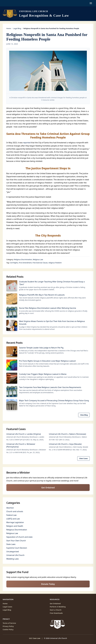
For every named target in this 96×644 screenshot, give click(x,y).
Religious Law (38, 259)
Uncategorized (13, 552)
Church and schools (15, 511)
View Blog (84, 415)
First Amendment (25, 263)
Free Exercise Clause (40, 263)
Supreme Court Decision (17, 548)
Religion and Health (15, 526)
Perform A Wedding (58, 607)
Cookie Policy (8, 629)
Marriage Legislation (15, 522)
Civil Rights (14, 263)
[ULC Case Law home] (36, 14)
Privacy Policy (8, 626)
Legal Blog (17, 28)
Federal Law (11, 515)
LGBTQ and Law (13, 519)
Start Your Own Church (16, 541)
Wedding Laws (13, 559)
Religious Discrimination (23, 259)
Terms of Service (9, 623)
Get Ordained (48, 488)
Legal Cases (7, 607)
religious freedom (55, 263)
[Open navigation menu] (91, 3)
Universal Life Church (15, 555)
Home (9, 28)
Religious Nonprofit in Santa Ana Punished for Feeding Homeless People (47, 37)
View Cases (83, 458)
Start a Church (56, 610)
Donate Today (48, 584)
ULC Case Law (35, 638)
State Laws (11, 544)
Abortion (10, 508)
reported (27, 143)
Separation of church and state (19, 537)
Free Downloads (56, 613)
